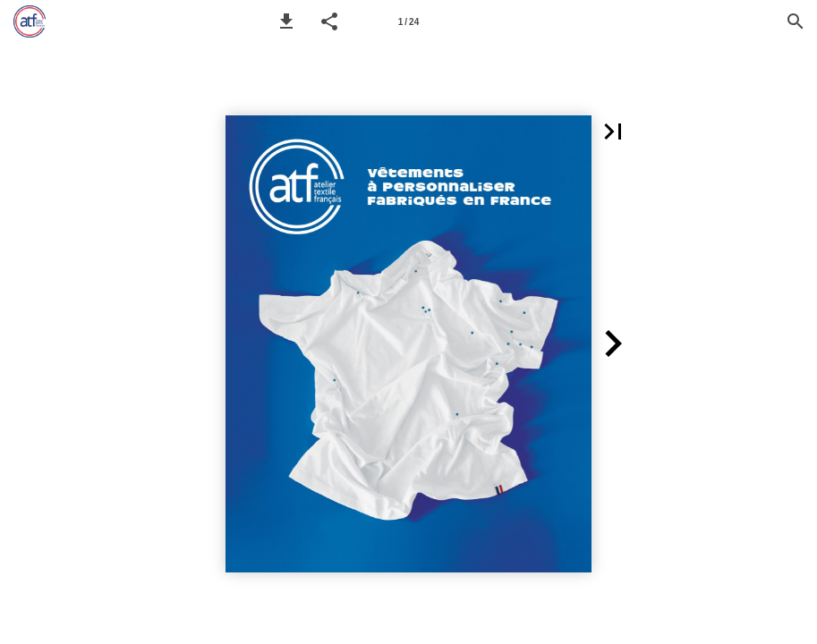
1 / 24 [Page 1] (408, 22)
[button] (286, 21)
